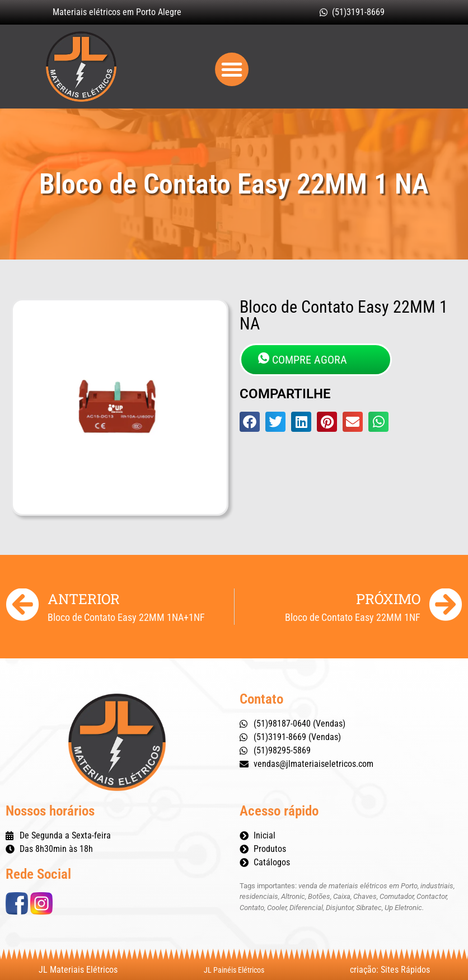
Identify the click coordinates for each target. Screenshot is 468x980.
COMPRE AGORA (303, 359)
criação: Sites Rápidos (390, 970)
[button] (232, 69)
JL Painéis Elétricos (234, 970)
